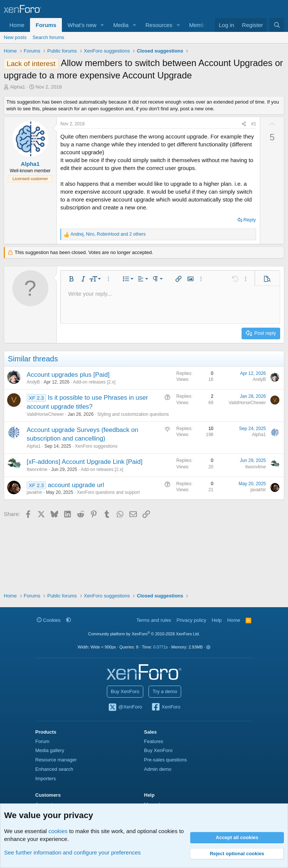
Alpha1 (18, 87)
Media (121, 25)
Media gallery (50, 750)
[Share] (244, 124)
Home (17, 25)
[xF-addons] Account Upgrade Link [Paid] (85, 462)
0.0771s (160, 647)
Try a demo (165, 691)
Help (217, 620)
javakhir (34, 492)
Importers (46, 778)
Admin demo (158, 769)
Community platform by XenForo (144, 634)
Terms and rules (154, 620)
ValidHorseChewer (45, 414)
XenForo (166, 707)
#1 (254, 124)
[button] (102, 25)
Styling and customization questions (133, 414)
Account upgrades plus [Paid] (68, 375)
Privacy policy (191, 620)
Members (201, 25)
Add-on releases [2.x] (94, 382)
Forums (46, 25)
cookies (58, 831)
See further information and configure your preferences (72, 852)
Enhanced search (54, 769)
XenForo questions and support (108, 492)
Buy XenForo (125, 691)
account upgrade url (76, 485)
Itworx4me (37, 469)
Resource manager (56, 760)
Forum (42, 741)
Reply (250, 220)
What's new (82, 25)
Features (154, 741)
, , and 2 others (108, 234)
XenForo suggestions (96, 446)
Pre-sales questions (165, 760)
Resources (159, 25)
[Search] (277, 25)
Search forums (49, 37)
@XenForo (125, 707)
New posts (15, 37)
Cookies (49, 620)
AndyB (33, 382)
